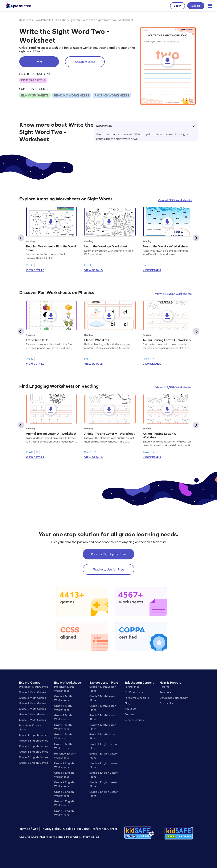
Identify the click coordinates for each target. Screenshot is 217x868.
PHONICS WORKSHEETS (112, 95)
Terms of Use (29, 829)
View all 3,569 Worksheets (173, 387)
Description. (145, 126)
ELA (57, 20)
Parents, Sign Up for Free (108, 554)
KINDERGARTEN (33, 80)
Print (39, 62)
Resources (26, 20)
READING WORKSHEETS (72, 95)
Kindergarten (71, 20)
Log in (178, 6)
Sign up (196, 6)
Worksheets (44, 20)
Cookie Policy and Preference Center (90, 829)
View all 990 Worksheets (175, 200)
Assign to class (85, 62)
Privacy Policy (51, 829)
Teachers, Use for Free (108, 569)
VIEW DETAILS (35, 270)
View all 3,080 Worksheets (173, 294)
